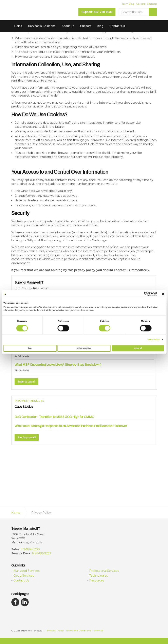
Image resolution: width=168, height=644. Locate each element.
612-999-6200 (30, 549)
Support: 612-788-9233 (97, 12)
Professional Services (104, 571)
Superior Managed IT (37, 12)
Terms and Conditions (79, 631)
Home (18, 26)
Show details (154, 340)
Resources (97, 580)
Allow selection (84, 348)
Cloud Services (24, 576)
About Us (68, 26)
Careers (141, 4)
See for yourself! (27, 438)
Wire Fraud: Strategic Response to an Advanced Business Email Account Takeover (71, 426)
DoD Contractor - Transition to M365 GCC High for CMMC (54, 417)
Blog (100, 26)
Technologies (98, 576)
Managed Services (26, 571)
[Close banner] (163, 294)
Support (86, 26)
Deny (30, 348)
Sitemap (152, 4)
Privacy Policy (55, 631)
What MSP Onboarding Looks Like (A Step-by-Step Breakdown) (58, 365)
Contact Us (117, 26)
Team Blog (128, 4)
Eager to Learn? (26, 382)
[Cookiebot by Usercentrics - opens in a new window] (139, 294)
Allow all (138, 348)
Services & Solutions (42, 26)
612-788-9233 (41, 553)
